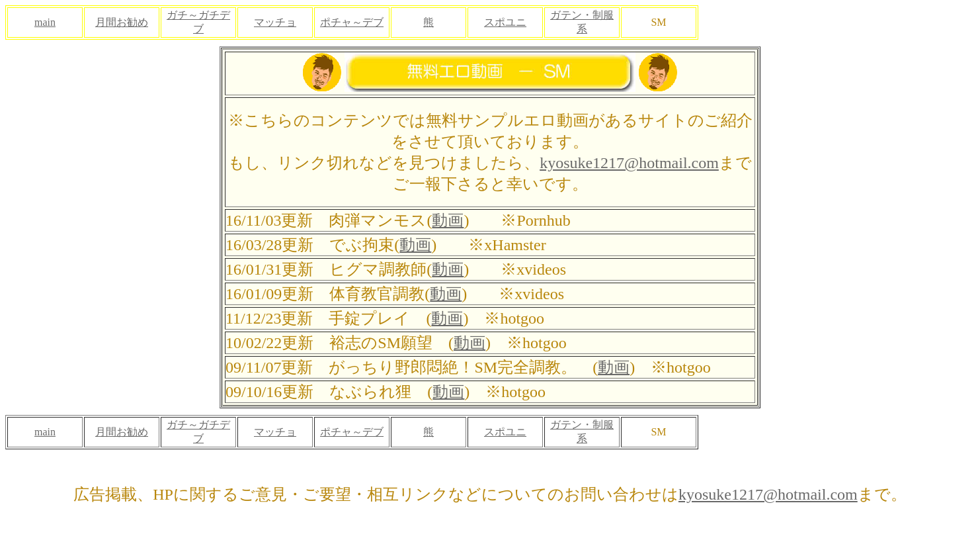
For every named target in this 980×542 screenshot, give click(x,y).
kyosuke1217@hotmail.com (629, 163)
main (45, 22)
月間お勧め (122, 22)
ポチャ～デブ (352, 22)
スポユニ (505, 22)
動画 (448, 220)
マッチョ (275, 22)
